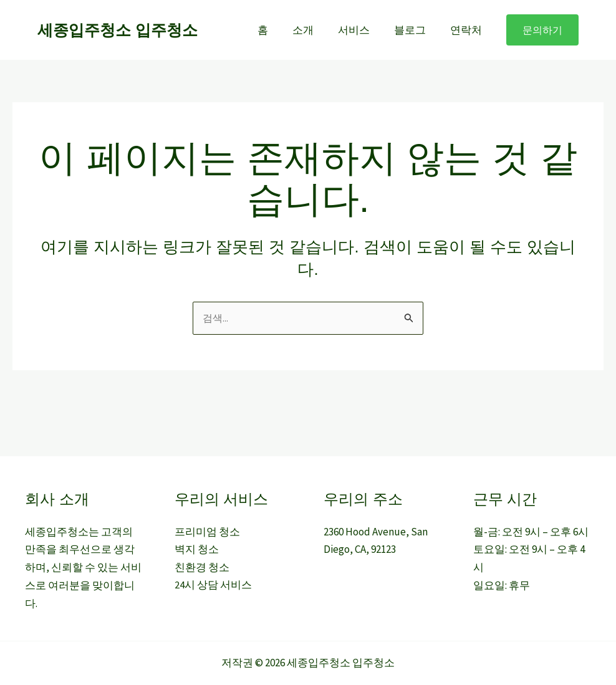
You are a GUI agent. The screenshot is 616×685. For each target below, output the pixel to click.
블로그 (414, 30)
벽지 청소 (197, 550)
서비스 (361, 30)
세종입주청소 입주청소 (118, 30)
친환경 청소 (202, 568)
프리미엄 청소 (207, 532)
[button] (542, 30)
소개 (314, 30)
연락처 (467, 30)
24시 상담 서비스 (213, 587)
